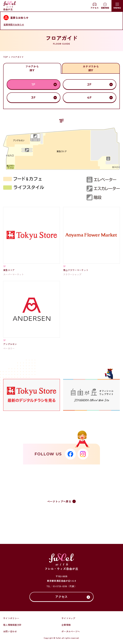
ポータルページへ (71, 631)
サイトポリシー (11, 618)
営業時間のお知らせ (14, 25)
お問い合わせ (10, 631)
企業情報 (66, 625)
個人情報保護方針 (12, 625)
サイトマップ (68, 618)
